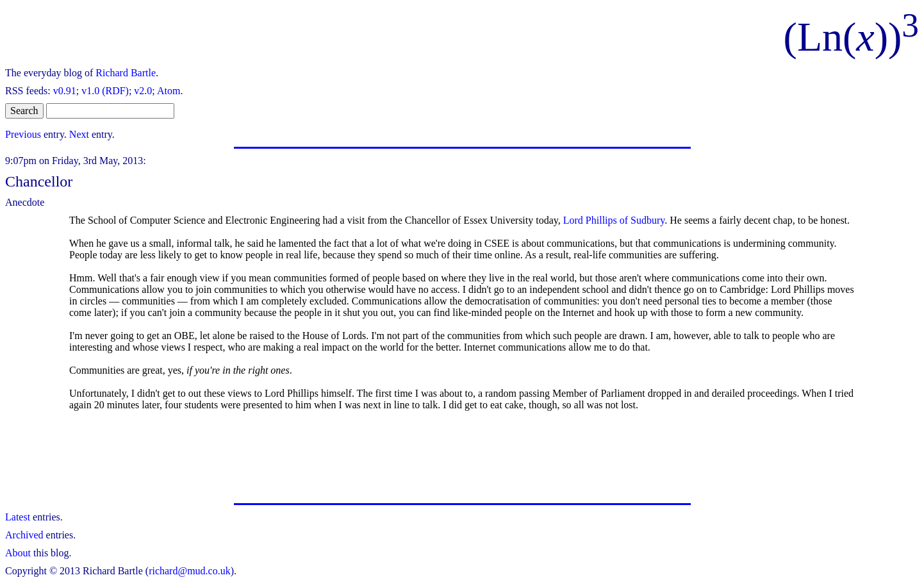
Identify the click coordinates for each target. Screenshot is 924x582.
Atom (169, 91)
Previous (23, 134)
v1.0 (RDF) (105, 91)
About (18, 553)
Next (79, 134)
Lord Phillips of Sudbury (614, 220)
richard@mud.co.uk (190, 571)
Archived (24, 535)
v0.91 (65, 91)
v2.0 (143, 91)
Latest (18, 517)
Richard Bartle (126, 73)
